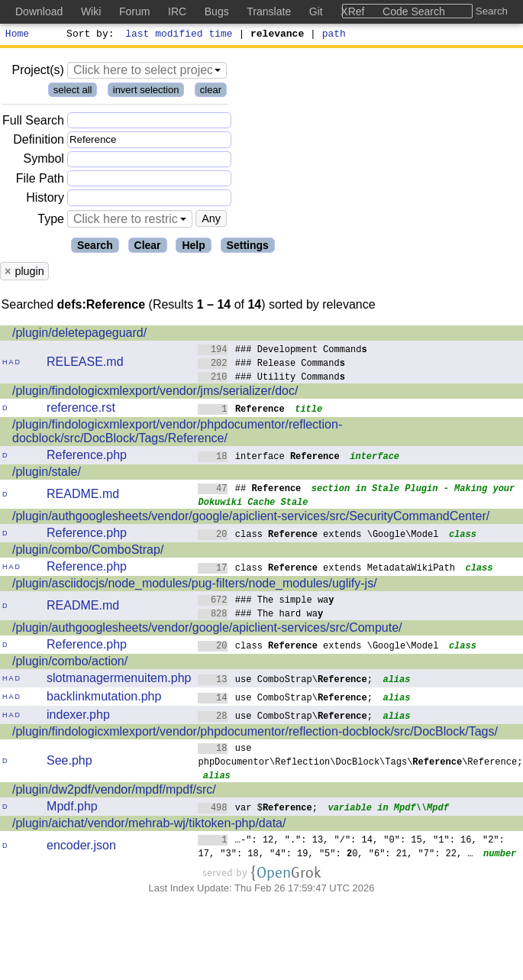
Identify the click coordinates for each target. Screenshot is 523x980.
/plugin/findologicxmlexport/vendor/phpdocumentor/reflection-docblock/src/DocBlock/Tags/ (255, 734)
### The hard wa (260, 615)
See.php (69, 763)
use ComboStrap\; (285, 681)
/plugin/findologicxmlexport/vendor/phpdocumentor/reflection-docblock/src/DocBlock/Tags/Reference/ (177, 433)
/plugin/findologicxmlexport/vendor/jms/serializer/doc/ (155, 393)
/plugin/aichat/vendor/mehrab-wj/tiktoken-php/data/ (149, 825)
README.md (83, 496)
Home (17, 35)
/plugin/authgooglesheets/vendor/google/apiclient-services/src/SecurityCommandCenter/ (251, 518)
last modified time (179, 35)
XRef (352, 11)
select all (73, 92)
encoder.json (81, 847)
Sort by (88, 35)
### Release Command (271, 365)
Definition (39, 142)
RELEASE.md (85, 364)
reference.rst (81, 410)
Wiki (91, 11)
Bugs (217, 11)
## (249, 490)
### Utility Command (271, 378)
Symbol (44, 162)
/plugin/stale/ (47, 474)
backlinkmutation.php (104, 699)
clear (211, 92)
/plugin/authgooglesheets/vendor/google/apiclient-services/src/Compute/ (207, 630)
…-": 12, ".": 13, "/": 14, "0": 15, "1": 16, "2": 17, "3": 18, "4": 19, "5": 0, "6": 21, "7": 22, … (351, 848)
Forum (134, 11)
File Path (40, 181)
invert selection (146, 92)
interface (269, 458)
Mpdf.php (72, 809)
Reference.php (87, 457)
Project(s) (37, 72)
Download (39, 11)
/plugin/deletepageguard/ (79, 335)
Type (51, 221)
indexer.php (78, 717)
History (45, 200)
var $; (258, 809)
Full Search (33, 123)
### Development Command (282, 351)
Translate (269, 11)
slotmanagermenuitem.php (119, 680)
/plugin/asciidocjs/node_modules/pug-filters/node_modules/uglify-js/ (195, 585)
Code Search (414, 11)
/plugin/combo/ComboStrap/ (88, 552)
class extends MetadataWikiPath (326, 569)
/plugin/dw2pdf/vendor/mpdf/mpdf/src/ (114, 792)
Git (316, 11)
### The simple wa (266, 602)
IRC (177, 11)
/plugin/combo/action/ (70, 663)
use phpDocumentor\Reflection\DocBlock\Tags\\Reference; (360, 757)
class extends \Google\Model (318, 536)
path (334, 35)
